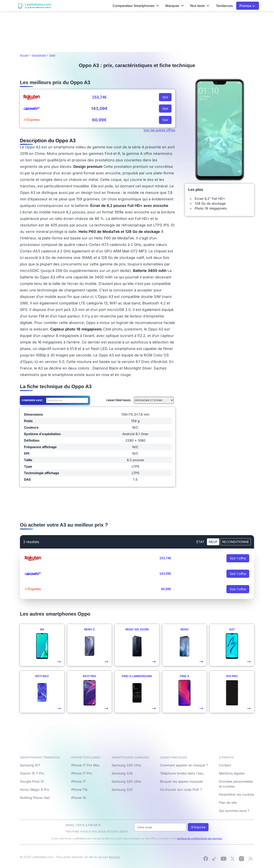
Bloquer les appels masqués (181, 781)
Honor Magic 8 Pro (35, 790)
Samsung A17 (30, 765)
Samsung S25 (122, 790)
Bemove (114, 857)
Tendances (224, 6)
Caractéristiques (118, 400)
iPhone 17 (78, 781)
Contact (225, 765)
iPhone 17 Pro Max (85, 765)
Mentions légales (232, 773)
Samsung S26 (122, 773)
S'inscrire (198, 827)
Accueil (24, 55)
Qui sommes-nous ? (234, 811)
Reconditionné (236, 542)
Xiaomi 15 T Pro (32, 773)
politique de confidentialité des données (200, 838)
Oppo (52, 55)
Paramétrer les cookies (236, 794)
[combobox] (66, 400)
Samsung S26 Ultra (126, 765)
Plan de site (228, 803)
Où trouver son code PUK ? (181, 790)
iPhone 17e (79, 790)
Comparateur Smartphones (136, 6)
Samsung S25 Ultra (126, 781)
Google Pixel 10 (32, 781)
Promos (247, 6)
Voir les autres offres (159, 130)
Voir (165, 97)
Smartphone (39, 55)
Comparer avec (32, 400)
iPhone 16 (79, 798)
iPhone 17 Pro (82, 773)
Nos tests (200, 6)
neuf (213, 542)
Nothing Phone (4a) (35, 798)
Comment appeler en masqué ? (184, 765)
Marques (175, 6)
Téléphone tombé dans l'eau (182, 773)
